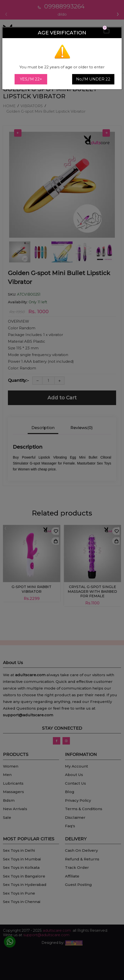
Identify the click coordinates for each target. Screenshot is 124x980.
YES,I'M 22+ (31, 79)
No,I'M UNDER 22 (93, 79)
